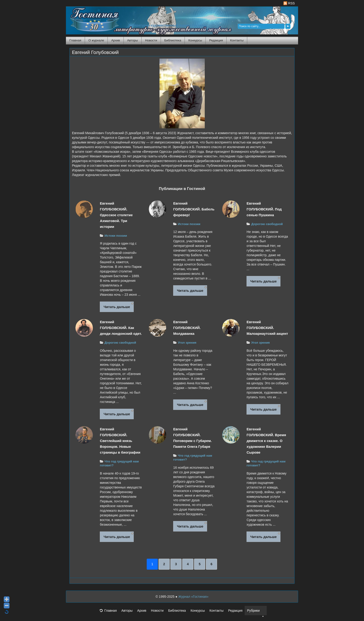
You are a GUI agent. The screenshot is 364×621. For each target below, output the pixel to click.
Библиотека (173, 40)
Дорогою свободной (267, 224)
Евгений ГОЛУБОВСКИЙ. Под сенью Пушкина (264, 209)
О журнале (96, 40)
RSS (289, 3)
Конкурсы (195, 40)
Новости (151, 40)
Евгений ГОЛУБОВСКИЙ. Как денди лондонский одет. (121, 328)
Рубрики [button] (256, 612)
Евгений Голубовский (95, 52)
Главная (75, 40)
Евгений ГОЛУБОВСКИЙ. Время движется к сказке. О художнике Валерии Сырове (266, 441)
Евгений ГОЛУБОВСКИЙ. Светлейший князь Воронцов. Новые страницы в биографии (120, 441)
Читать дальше (117, 307)
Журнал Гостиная (88, 20)
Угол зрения (187, 343)
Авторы (133, 40)
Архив (115, 40)
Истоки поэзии (116, 236)
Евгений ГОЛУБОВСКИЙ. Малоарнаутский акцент (267, 328)
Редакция (216, 40)
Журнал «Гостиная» (193, 597)
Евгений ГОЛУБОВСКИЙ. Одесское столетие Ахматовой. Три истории (116, 215)
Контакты (237, 40)
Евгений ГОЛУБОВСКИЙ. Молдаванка (187, 328)
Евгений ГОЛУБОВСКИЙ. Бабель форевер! (194, 209)
